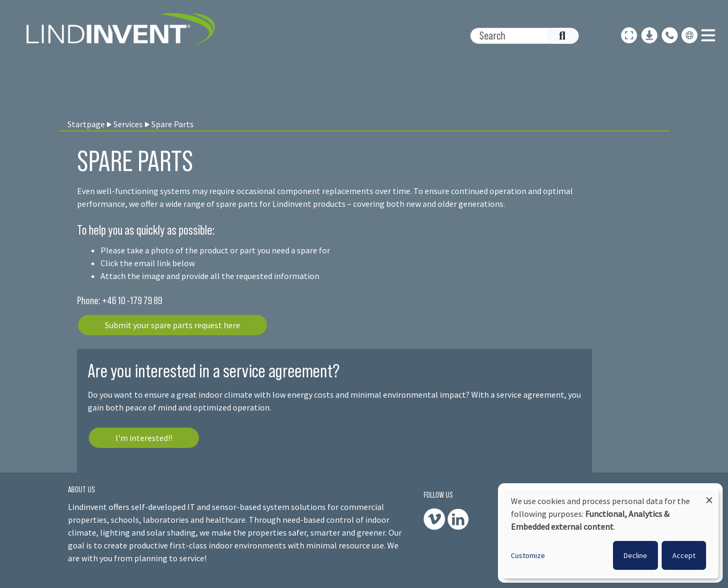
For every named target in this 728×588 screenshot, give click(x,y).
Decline (635, 555)
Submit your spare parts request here (173, 325)
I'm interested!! (144, 438)
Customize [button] (528, 555)
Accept (684, 555)
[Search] (519, 36)
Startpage (86, 124)
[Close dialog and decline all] (709, 495)
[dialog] (610, 533)
